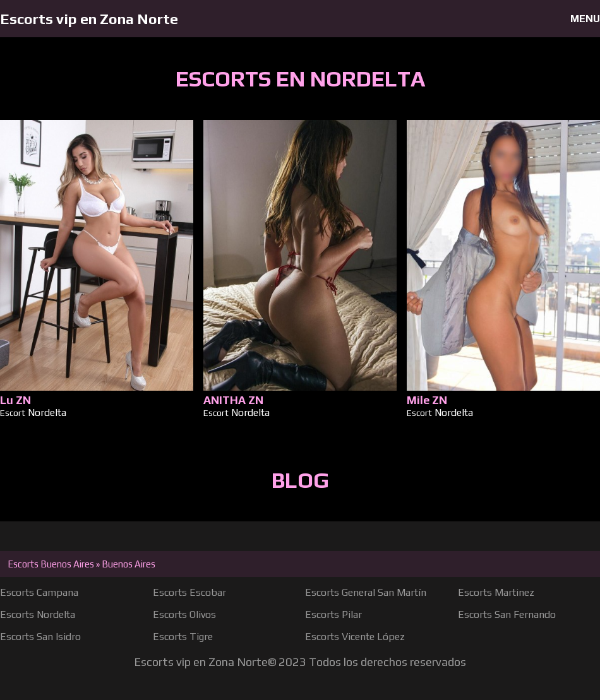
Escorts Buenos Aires (51, 564)
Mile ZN (427, 400)
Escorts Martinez (496, 592)
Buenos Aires (129, 564)
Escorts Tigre (183, 637)
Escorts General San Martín (366, 592)
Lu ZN (15, 400)
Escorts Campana (39, 592)
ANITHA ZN (233, 400)
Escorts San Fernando (507, 614)
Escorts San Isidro (40, 637)
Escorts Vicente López (355, 637)
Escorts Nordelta (38, 614)
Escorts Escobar (189, 592)
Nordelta (47, 412)
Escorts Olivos (184, 614)
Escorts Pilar (333, 614)
